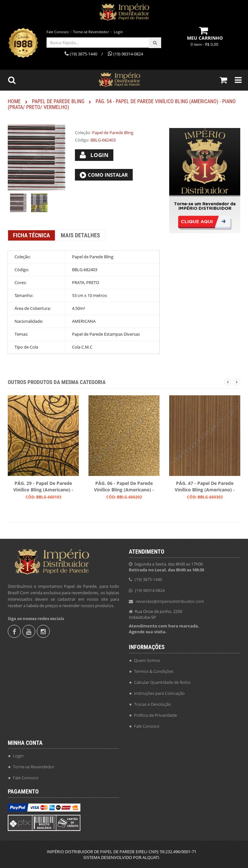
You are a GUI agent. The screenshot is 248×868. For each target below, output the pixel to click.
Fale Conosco (58, 32)
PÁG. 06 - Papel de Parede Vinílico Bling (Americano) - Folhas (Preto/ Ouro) (124, 487)
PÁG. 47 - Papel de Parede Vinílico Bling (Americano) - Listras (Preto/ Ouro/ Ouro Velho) (205, 487)
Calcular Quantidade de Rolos (162, 682)
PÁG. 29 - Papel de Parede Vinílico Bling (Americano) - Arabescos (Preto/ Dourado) (43, 487)
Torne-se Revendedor (91, 32)
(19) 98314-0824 (150, 590)
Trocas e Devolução (153, 704)
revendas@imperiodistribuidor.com (170, 601)
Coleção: (83, 133)
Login (118, 32)
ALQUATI (151, 857)
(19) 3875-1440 (148, 579)
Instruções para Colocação (159, 693)
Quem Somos (147, 660)
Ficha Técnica (31, 235)
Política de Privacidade (155, 715)
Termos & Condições (154, 671)
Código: (82, 140)
